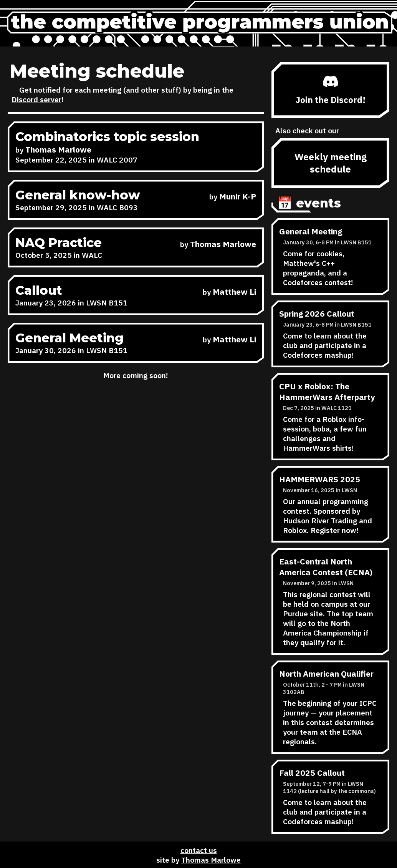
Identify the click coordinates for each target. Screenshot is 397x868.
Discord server (36, 99)
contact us (199, 850)
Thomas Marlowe (211, 860)
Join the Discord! (331, 90)
